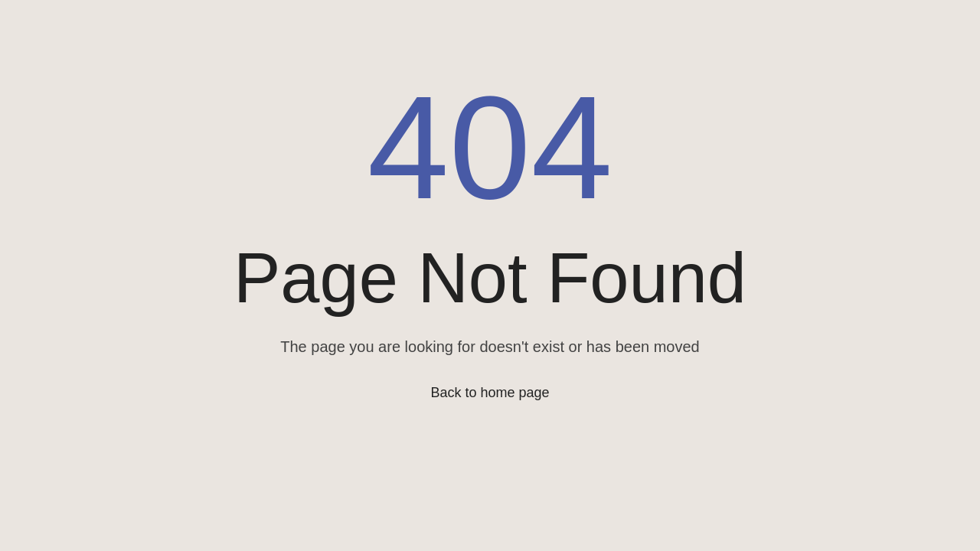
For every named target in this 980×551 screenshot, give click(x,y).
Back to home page (490, 393)
